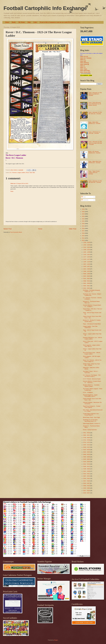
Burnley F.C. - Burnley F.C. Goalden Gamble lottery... (92, 321)
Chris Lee (13, 183)
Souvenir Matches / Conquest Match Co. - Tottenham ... (92, 382)
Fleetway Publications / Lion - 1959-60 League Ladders (93, 338)
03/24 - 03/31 (87, 478)
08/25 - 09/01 (87, 286)
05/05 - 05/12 (87, 466)
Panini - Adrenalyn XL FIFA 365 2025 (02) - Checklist (95, 182)
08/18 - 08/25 (87, 288)
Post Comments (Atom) (16, 232)
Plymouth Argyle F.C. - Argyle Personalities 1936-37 (90, 396)
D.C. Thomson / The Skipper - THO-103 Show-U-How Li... (92, 376)
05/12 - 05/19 (87, 464)
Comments (85, 200)
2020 (83, 224)
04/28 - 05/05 (87, 469)
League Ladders (21, 173)
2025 (83, 212)
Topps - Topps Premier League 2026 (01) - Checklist (94, 172)
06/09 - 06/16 (87, 454)
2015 (83, 236)
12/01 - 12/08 (87, 252)
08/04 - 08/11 (87, 435)
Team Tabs (32, 173)
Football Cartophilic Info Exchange (45, 8)
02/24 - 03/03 (87, 488)
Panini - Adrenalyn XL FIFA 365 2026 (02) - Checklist (95, 113)
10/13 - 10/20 (87, 269)
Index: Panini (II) (85, 64)
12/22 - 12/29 (87, 245)
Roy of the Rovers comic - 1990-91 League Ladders (92, 353)
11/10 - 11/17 (87, 259)
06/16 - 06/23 (87, 452)
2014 (83, 238)
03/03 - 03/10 (87, 486)
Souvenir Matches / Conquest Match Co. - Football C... (92, 306)
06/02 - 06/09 (87, 457)
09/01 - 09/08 (87, 283)
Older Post (73, 229)
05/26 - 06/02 (87, 459)
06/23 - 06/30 (87, 450)
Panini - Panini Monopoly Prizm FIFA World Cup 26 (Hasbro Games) (95, 104)
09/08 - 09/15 (87, 281)
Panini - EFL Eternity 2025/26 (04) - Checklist (94, 152)
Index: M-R (83, 61)
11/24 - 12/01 (87, 254)
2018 (83, 228)
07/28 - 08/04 (87, 438)
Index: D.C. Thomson (86, 58)
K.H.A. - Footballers (88, 392)
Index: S (82, 66)
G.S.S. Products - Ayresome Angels (92, 379)
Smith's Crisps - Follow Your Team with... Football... (92, 365)
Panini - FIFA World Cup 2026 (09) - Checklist (94, 133)
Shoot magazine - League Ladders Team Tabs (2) (92, 346)
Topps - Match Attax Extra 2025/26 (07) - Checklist (95, 162)
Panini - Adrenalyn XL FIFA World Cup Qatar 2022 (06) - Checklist (95, 143)
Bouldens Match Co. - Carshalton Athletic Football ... (91, 386)
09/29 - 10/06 (87, 274)
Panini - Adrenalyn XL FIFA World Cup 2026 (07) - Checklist (95, 94)
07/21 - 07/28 (87, 440)
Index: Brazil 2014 (85, 70)
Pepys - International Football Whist (92, 324)
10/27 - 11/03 (87, 264)
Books (14, 22)
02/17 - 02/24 (87, 491)
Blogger (56, 640)
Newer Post (8, 229)
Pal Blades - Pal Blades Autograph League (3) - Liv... (92, 291)
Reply (12, 191)
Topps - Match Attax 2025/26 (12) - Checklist (94, 123)
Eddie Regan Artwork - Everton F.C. (92, 423)
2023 (83, 216)
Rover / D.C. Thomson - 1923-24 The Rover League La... (92, 361)
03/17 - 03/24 (87, 481)
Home (7, 22)
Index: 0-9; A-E (84, 56)
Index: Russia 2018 (85, 72)
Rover (28, 173)
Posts (84, 197)
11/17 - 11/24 (87, 257)
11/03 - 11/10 (87, 262)
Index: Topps (84, 69)
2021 (83, 221)
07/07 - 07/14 (87, 445)
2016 (83, 233)
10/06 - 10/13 (87, 271)
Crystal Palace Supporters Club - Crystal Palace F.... (91, 414)
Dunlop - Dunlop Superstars (90, 430)
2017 (83, 231)
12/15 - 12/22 (87, 247)
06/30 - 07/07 (87, 447)
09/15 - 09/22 (87, 279)
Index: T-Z (83, 67)
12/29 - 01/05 (87, 242)
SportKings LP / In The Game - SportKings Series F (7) (91, 420)
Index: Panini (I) (84, 63)
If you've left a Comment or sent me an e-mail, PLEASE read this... (60, 22)
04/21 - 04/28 (87, 471)
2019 (83, 226)
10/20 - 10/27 (87, 266)
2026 (83, 209)
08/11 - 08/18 (87, 433)
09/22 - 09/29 (87, 276)
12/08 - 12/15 (87, 250)
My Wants (22, 22)
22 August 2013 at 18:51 (22, 183)
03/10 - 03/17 (87, 483)
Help (29, 22)
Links (35, 22)
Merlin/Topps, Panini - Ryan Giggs (92, 417)
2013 (83, 240)
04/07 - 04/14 (87, 476)
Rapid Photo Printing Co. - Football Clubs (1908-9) (92, 407)
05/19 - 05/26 (87, 462)
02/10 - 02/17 (87, 493)
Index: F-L (83, 60)
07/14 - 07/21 (87, 442)
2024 (83, 214)
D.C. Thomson (13, 173)
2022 (83, 219)
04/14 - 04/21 (87, 474)
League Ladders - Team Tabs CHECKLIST (90, 327)
